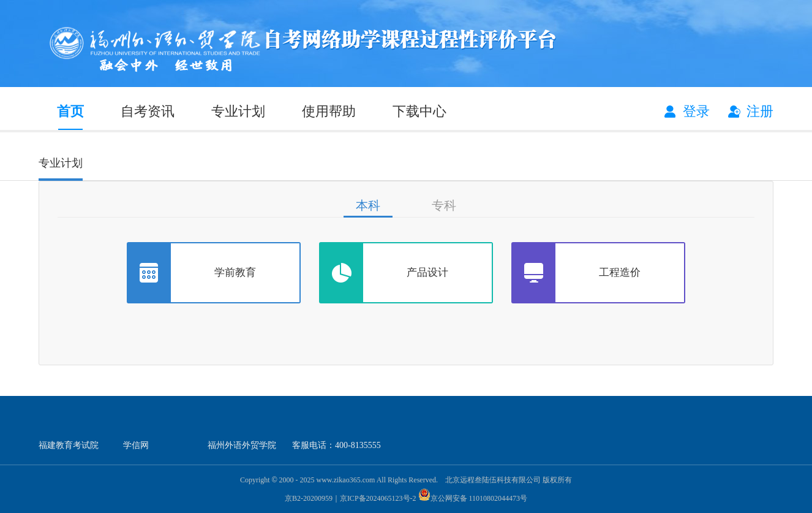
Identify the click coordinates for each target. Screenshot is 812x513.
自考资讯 (148, 111)
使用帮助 (329, 111)
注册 (760, 111)
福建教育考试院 (69, 445)
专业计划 (238, 111)
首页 (70, 111)
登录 (696, 111)
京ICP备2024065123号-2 (378, 498)
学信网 (136, 445)
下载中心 (419, 111)
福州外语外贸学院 (242, 445)
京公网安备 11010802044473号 (473, 498)
